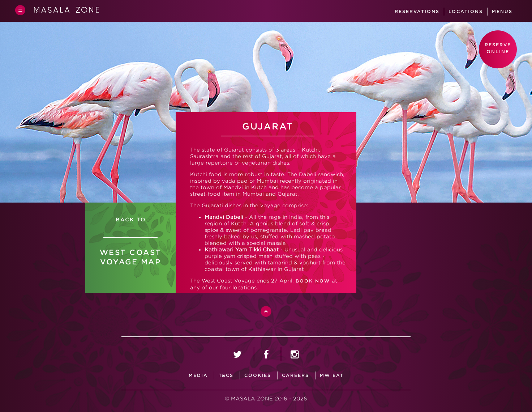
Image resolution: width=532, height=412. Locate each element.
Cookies (258, 375)
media (198, 375)
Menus (502, 11)
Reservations (417, 11)
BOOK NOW (313, 281)
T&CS (226, 375)
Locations (466, 11)
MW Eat (332, 375)
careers (295, 375)
